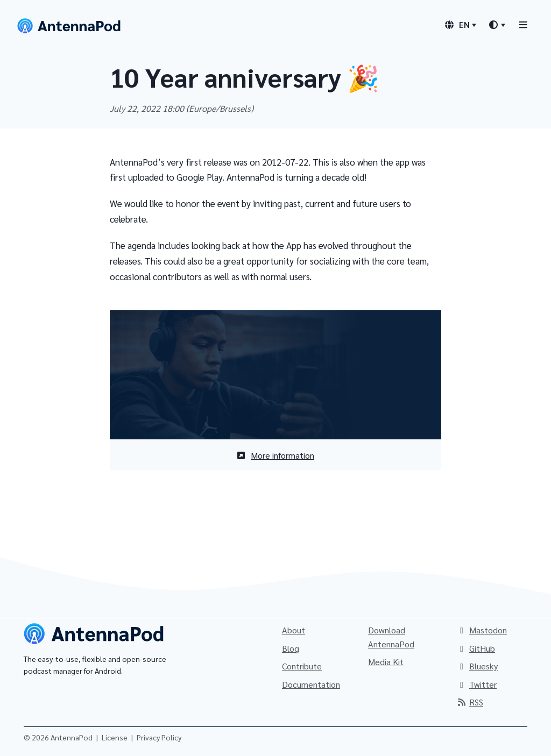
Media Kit (386, 662)
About (294, 630)
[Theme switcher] (497, 25)
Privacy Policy (159, 737)
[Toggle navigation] (523, 24)
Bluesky (477, 666)
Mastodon (482, 630)
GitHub (476, 648)
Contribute (302, 666)
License (115, 737)
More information (275, 455)
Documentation (311, 684)
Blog (291, 648)
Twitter (476, 684)
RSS (470, 702)
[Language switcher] (460, 25)
